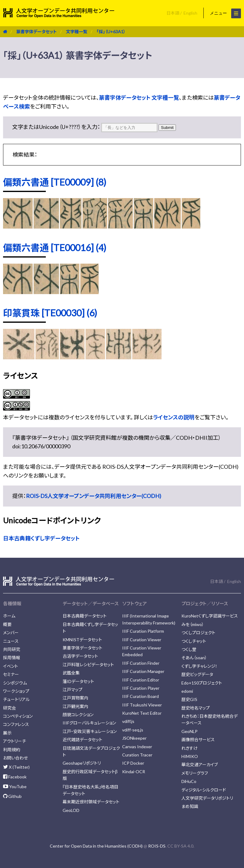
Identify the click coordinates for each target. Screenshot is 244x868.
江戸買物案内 (75, 698)
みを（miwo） (193, 624)
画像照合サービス (198, 740)
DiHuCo (189, 781)
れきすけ (189, 748)
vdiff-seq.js (133, 730)
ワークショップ (16, 691)
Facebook (15, 777)
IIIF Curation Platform (143, 631)
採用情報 (12, 658)
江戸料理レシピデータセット (88, 665)
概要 (7, 624)
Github (12, 796)
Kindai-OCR (134, 772)
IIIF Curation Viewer (142, 640)
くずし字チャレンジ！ (199, 666)
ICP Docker (133, 763)
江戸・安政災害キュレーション (90, 731)
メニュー (225, 13)
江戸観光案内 (75, 706)
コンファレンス (16, 724)
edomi (187, 691)
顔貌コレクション (78, 715)
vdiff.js (128, 721)
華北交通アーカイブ (200, 765)
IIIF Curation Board (140, 696)
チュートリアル (16, 699)
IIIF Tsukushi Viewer (142, 705)
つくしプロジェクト (198, 633)
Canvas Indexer (137, 747)
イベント (11, 666)
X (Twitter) (16, 767)
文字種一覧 (77, 32)
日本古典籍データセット (85, 616)
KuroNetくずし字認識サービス (210, 616)
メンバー (11, 633)
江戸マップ (73, 690)
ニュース (11, 641)
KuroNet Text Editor (142, 713)
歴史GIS (189, 699)
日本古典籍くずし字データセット (41, 538)
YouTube (15, 786)
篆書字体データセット (36, 32)
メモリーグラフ (195, 773)
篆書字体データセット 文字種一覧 (139, 98)
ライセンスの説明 (174, 417)
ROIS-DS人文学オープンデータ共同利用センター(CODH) (94, 496)
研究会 (9, 708)
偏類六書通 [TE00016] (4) (55, 247)
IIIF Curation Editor (141, 680)
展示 (7, 733)
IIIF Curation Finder (141, 663)
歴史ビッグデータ (197, 674)
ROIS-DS (157, 846)
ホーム (9, 616)
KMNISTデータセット (82, 640)
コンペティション (18, 716)
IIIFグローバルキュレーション (89, 723)
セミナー (11, 674)
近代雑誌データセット (82, 740)
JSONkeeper (134, 738)
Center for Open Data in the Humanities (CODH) (96, 846)
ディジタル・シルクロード (204, 790)
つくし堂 (189, 649)
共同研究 (12, 649)
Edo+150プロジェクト (202, 683)
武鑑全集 (71, 673)
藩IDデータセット (78, 681)
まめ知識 (190, 806)
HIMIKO (190, 756)
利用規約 (12, 750)
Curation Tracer (137, 755)
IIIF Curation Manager (143, 671)
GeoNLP (189, 731)
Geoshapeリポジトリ (82, 763)
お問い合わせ (15, 758)
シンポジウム (15, 683)
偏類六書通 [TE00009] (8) (55, 182)
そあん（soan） (194, 658)
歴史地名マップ (196, 708)
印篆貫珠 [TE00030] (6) (50, 313)
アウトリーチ (15, 741)
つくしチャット (194, 641)
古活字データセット (80, 656)
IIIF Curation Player (141, 688)
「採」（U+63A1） (111, 32)
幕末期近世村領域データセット (91, 802)
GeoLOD (71, 810)
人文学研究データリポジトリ (207, 798)
